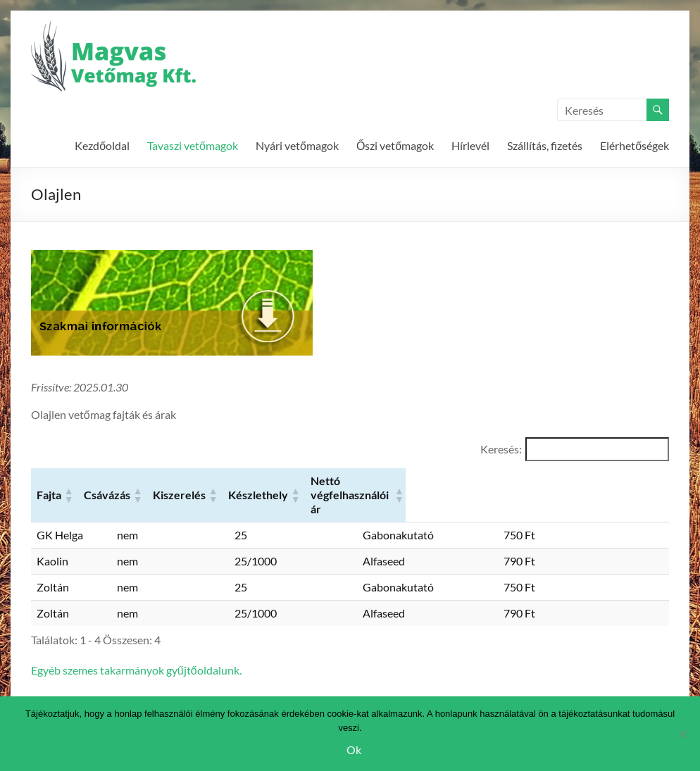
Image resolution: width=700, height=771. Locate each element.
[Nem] (682, 734)
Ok (354, 750)
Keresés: (501, 449)
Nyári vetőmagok (297, 145)
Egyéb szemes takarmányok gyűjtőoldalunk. (136, 645)
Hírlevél (470, 145)
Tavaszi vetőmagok (193, 145)
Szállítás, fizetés (545, 145)
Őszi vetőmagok (395, 145)
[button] (106, 482)
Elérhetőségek (635, 145)
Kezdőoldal (102, 145)
